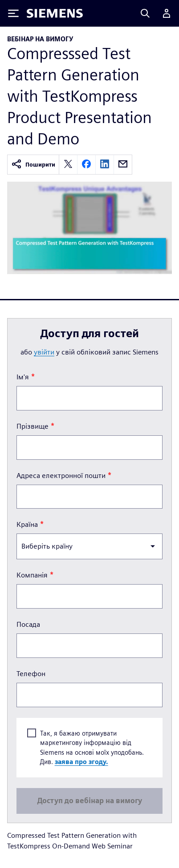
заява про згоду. (81, 762)
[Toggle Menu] (13, 13)
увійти (44, 352)
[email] (123, 165)
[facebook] (86, 165)
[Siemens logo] (55, 13)
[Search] (145, 13)
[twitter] (68, 165)
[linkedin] (105, 165)
